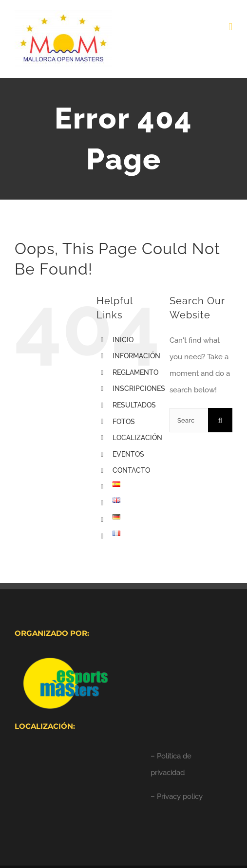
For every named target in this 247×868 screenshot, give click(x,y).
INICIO (123, 340)
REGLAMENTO (135, 372)
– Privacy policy (177, 796)
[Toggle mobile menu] (230, 27)
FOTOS (124, 422)
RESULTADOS (134, 405)
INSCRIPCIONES (139, 388)
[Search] (220, 420)
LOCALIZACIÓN (137, 438)
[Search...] (189, 420)
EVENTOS (128, 454)
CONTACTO (131, 470)
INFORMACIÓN (136, 356)
